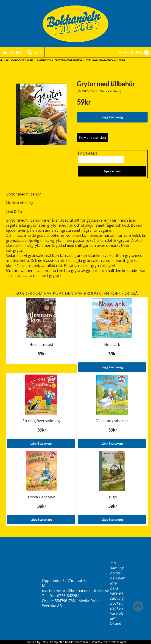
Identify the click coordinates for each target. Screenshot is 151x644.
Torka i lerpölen (41, 497)
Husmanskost (41, 345)
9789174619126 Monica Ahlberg (105, 60)
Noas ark (112, 345)
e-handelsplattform (75, 642)
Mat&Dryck (44, 60)
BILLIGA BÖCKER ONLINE (20, 60)
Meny (12, 52)
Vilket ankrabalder (112, 421)
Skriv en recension (92, 137)
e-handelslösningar (114, 642)
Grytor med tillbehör (68, 60)
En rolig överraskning (41, 421)
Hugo (112, 497)
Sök (34, 52)
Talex (45, 642)
